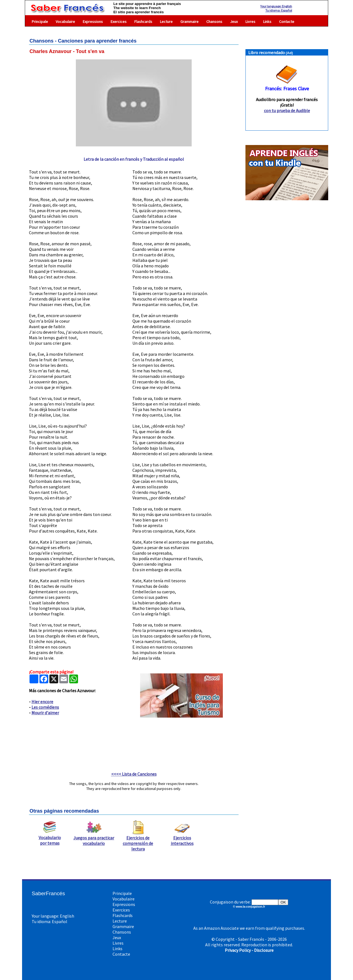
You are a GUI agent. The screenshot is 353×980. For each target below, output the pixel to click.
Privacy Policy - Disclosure (249, 950)
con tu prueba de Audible (287, 110)
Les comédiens (45, 707)
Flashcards (143, 22)
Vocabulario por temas (50, 838)
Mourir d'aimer (45, 713)
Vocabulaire (65, 22)
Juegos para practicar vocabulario (94, 838)
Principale (40, 22)
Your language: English (276, 6)
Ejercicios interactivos (182, 838)
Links (267, 22)
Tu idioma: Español (279, 10)
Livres (250, 22)
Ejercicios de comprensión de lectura (138, 841)
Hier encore (42, 702)
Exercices (119, 22)
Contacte (287, 22)
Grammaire (189, 22)
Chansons (214, 22)
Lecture (166, 22)
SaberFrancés (48, 893)
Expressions (93, 22)
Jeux (234, 22)
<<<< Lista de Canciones (134, 774)
